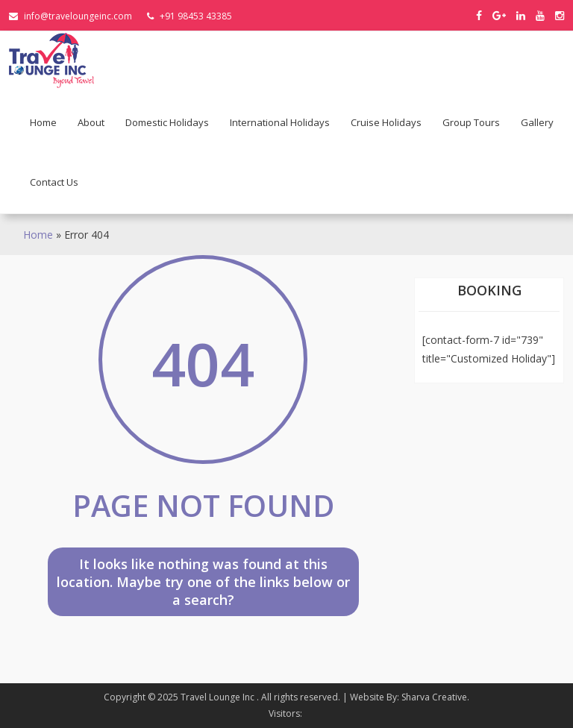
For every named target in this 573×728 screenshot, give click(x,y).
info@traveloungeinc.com (71, 16)
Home (43, 122)
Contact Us (54, 182)
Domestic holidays (167, 122)
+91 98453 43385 (190, 16)
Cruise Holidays (386, 122)
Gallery (537, 122)
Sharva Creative (434, 697)
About (91, 122)
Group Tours (471, 122)
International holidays (280, 122)
